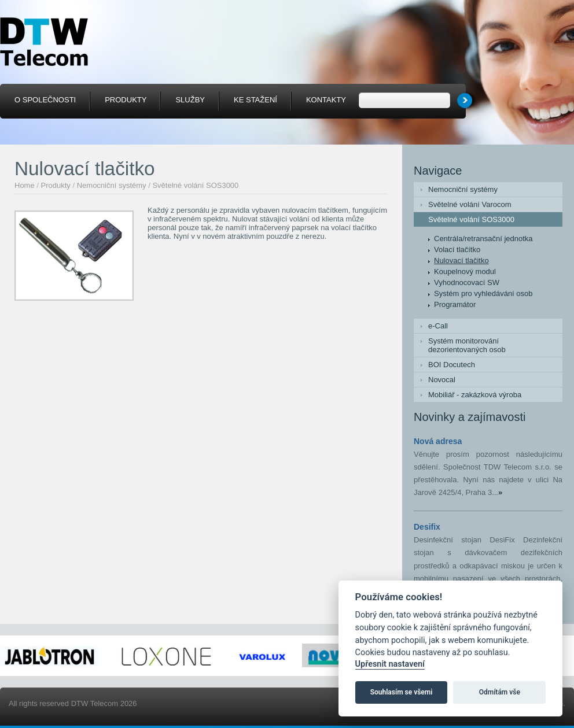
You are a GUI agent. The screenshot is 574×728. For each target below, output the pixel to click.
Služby (190, 100)
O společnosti (45, 100)
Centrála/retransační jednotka (483, 239)
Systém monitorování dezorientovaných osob (467, 345)
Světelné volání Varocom (470, 204)
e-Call (438, 326)
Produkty (56, 185)
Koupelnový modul (465, 271)
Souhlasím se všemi (402, 692)
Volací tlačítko (457, 250)
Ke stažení (255, 100)
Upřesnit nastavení (390, 664)
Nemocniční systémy (112, 185)
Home (25, 185)
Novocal (442, 380)
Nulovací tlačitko (461, 260)
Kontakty (326, 100)
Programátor (455, 304)
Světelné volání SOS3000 (195, 185)
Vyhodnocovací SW (467, 282)
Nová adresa (438, 441)
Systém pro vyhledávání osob (483, 293)
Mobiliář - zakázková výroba (475, 395)
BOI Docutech (452, 365)
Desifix (427, 527)
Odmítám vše (500, 692)
